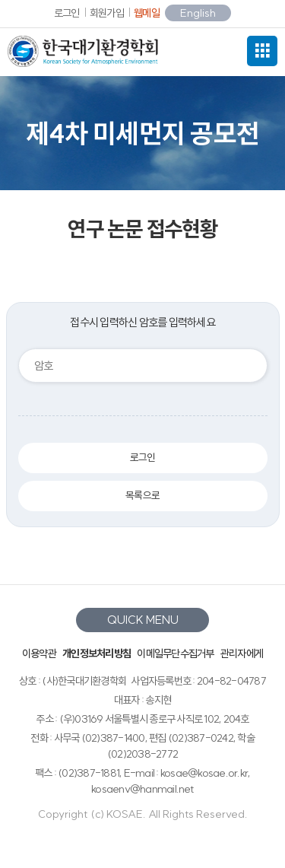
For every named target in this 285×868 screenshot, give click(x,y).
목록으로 (142, 496)
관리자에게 (242, 653)
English (198, 13)
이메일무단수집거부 (175, 653)
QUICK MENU (143, 620)
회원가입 (107, 13)
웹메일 (147, 13)
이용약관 (39, 653)
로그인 (67, 13)
